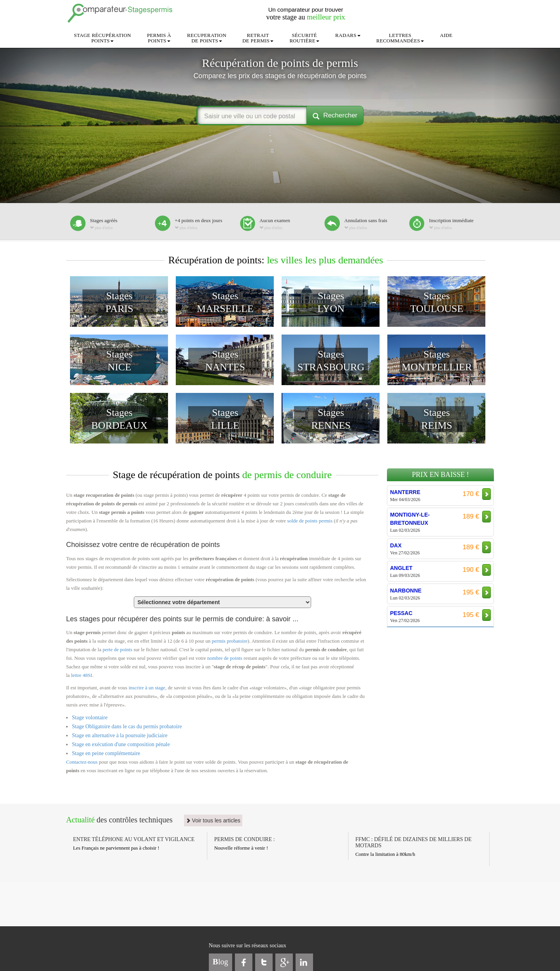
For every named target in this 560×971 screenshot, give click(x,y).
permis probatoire (230, 641)
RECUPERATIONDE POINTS (207, 38)
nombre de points (225, 658)
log (220, 962)
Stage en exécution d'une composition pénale (121, 744)
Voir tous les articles (213, 820)
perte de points (118, 649)
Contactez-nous (82, 762)
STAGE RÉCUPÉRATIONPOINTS (102, 38)
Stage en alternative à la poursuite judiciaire (120, 735)
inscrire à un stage (147, 688)
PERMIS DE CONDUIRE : (245, 839)
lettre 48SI (82, 675)
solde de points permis (310, 521)
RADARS (348, 35)
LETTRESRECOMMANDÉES (400, 38)
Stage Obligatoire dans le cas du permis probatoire (127, 726)
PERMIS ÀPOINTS (159, 38)
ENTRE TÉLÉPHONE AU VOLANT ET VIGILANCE (134, 839)
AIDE (446, 35)
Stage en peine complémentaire (106, 753)
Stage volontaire (90, 718)
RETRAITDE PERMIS (258, 38)
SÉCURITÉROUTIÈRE (304, 38)
